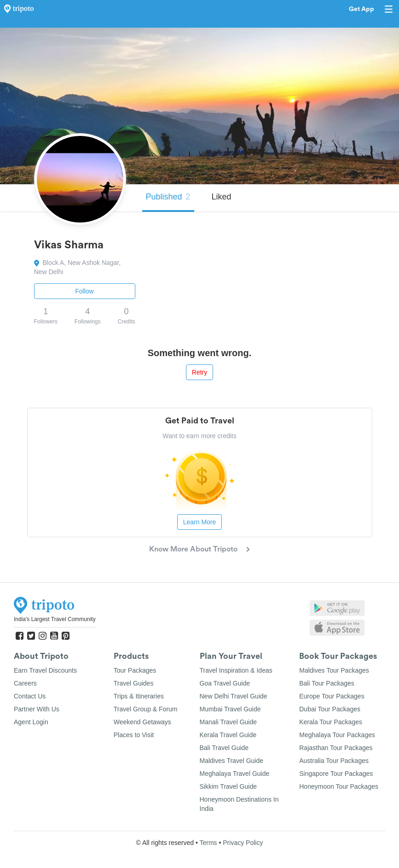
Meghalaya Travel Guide (235, 774)
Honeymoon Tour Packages (339, 786)
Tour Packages (135, 670)
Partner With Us (37, 709)
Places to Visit (134, 735)
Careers (25, 683)
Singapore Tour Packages (336, 774)
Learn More (200, 522)
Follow (84, 291)
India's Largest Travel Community (55, 619)
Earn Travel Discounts (45, 670)
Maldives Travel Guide (232, 761)
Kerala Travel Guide (228, 735)
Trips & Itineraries (139, 696)
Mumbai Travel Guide (230, 709)
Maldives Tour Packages (334, 670)
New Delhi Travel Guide (234, 696)
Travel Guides (134, 683)
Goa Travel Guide (225, 683)
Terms (208, 843)
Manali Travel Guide (228, 722)
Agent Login (31, 722)
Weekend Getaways (142, 722)
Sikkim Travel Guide (228, 786)
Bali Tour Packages (327, 683)
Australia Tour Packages (334, 761)
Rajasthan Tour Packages (336, 748)
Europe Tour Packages (332, 696)
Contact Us (30, 696)
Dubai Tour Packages (330, 709)
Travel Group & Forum (146, 709)
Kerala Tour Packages (331, 722)
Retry (199, 372)
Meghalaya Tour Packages (337, 735)
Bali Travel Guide (224, 748)
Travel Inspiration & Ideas (236, 670)
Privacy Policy (243, 843)
